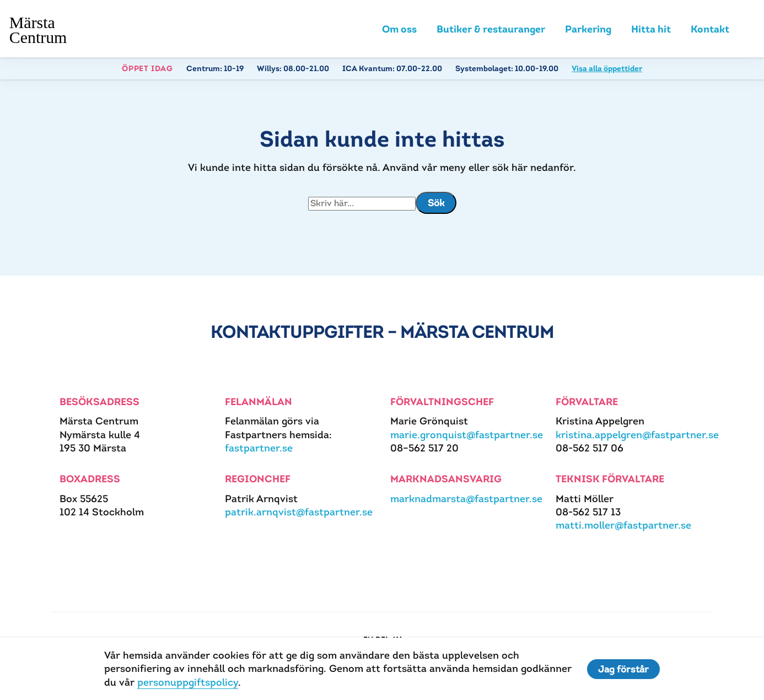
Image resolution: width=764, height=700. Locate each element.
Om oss (399, 29)
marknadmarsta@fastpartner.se (466, 499)
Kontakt (710, 29)
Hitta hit (651, 29)
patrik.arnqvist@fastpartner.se (299, 512)
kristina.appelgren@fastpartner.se (637, 435)
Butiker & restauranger (491, 29)
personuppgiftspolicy (188, 682)
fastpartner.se (259, 448)
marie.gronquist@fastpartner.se (467, 435)
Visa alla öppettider (607, 68)
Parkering (588, 29)
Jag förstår (623, 669)
